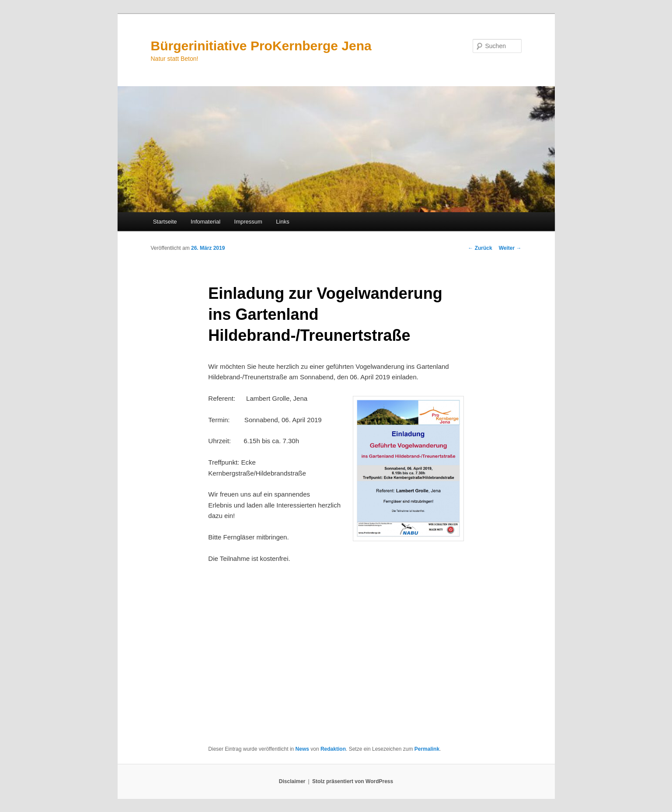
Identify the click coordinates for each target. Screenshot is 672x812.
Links (282, 222)
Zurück (480, 248)
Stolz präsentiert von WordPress (353, 781)
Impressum (248, 222)
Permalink (427, 749)
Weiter (510, 248)
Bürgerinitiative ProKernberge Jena (261, 46)
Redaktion (333, 749)
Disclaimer (292, 781)
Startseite (165, 222)
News (302, 749)
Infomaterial (205, 222)
